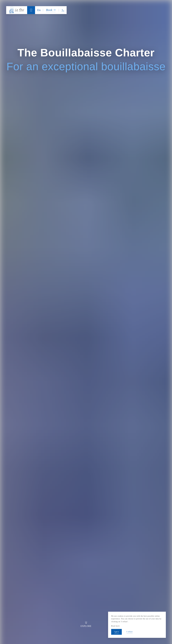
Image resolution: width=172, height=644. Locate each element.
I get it (117, 632)
